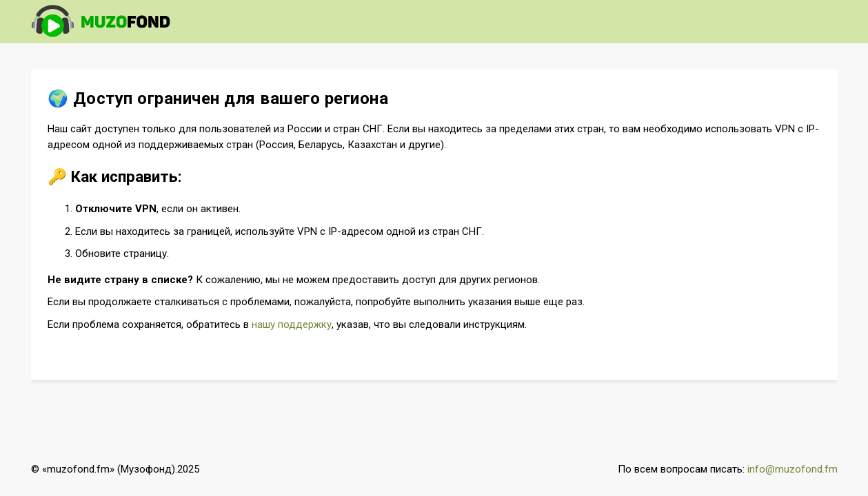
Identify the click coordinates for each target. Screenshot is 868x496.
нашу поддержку (292, 324)
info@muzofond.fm (793, 469)
